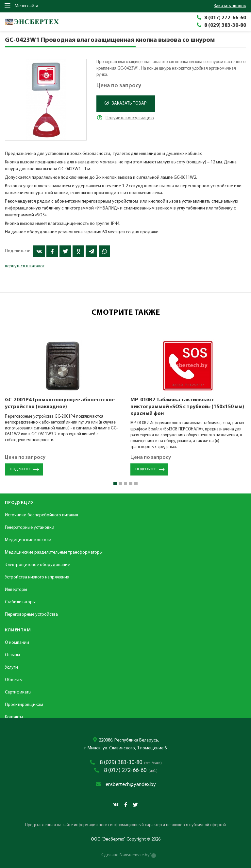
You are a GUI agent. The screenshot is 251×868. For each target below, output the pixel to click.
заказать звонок (230, 6)
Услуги (11, 668)
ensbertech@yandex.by (131, 785)
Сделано (125, 855)
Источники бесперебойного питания (42, 515)
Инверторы (16, 590)
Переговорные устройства (31, 615)
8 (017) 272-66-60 (225, 18)
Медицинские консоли (28, 540)
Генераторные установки (30, 528)
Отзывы (12, 655)
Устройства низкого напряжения (37, 577)
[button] (115, 484)
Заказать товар (126, 103)
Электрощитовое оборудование (37, 565)
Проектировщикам (24, 705)
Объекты (14, 680)
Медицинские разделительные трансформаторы (54, 552)
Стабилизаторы (20, 602)
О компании (17, 643)
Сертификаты (18, 692)
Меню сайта (22, 6)
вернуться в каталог (25, 266)
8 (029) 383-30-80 (225, 25)
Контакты (14, 717)
